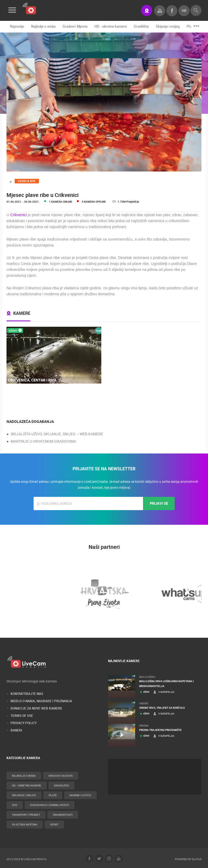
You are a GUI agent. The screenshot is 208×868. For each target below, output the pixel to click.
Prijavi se (159, 503)
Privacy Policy (24, 723)
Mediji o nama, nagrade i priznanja (41, 701)
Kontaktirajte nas (27, 694)
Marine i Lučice (80, 795)
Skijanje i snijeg (168, 26)
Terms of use (22, 715)
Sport (54, 824)
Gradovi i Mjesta (75, 26)
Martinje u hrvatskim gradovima (43, 441)
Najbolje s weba (43, 26)
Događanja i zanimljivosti (50, 805)
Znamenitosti (63, 815)
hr (184, 11)
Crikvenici (19, 215)
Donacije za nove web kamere (36, 708)
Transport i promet (26, 815)
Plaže (191, 26)
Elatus (197, 859)
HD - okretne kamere (111, 26)
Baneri (16, 730)
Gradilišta (141, 26)
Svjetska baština (25, 824)
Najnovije (17, 26)
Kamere (22, 313)
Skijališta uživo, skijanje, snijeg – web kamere (57, 434)
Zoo (15, 805)
